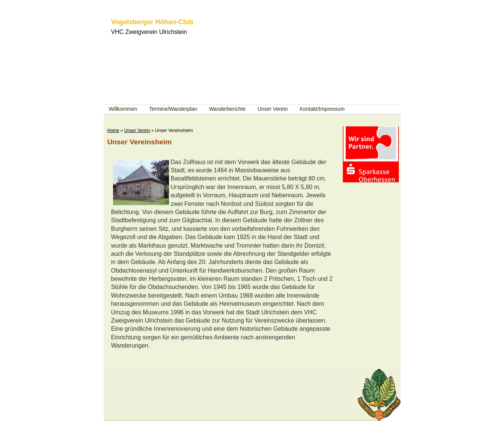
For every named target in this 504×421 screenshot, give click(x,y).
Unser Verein (273, 109)
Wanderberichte (227, 109)
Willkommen (123, 109)
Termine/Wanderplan (173, 109)
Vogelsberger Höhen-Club (152, 22)
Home (113, 131)
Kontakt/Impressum (322, 109)
